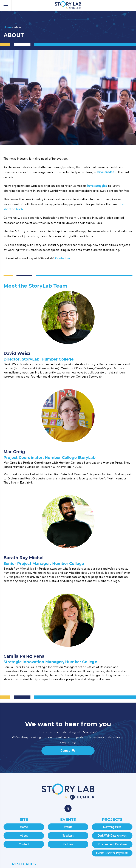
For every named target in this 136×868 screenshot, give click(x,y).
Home (8, 27)
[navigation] (68, 799)
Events (68, 827)
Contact (24, 844)
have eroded (106, 172)
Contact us (63, 258)
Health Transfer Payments (112, 853)
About (24, 835)
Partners (68, 844)
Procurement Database (112, 844)
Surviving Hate (112, 827)
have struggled (97, 186)
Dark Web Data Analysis (112, 835)
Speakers (68, 835)
